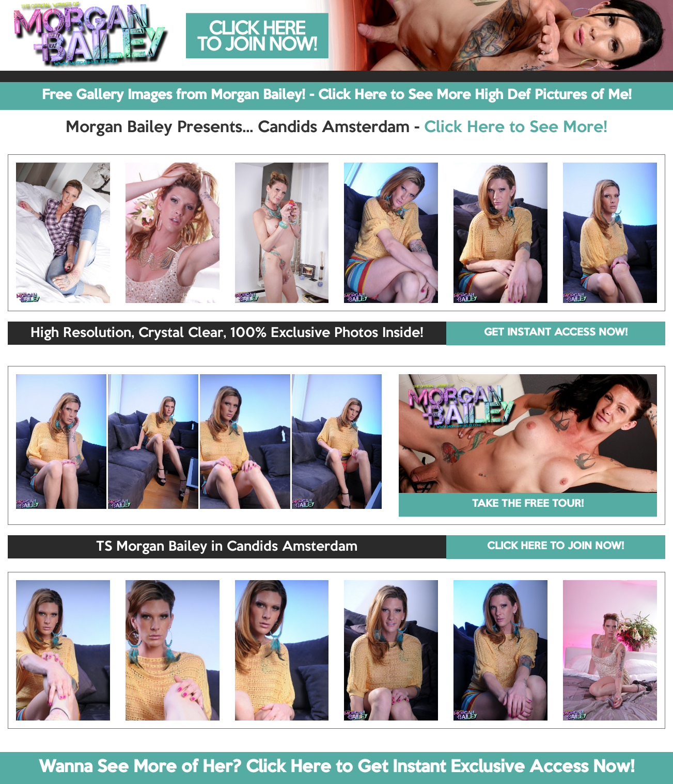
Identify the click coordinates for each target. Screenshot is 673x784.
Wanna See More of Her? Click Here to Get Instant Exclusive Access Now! (336, 767)
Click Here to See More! (516, 128)
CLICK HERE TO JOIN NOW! (555, 547)
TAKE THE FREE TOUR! (528, 504)
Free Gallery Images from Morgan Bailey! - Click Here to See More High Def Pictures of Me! (337, 95)
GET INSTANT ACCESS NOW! (556, 333)
